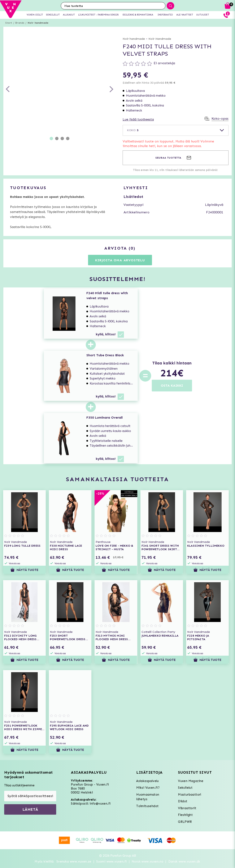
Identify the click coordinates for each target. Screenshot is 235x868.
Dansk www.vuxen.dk (184, 862)
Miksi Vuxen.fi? (148, 788)
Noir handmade (38, 23)
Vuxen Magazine (191, 781)
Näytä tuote (24, 570)
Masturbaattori (190, 795)
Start (9, 23)
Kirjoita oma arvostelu (120, 260)
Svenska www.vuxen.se (74, 862)
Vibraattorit (187, 808)
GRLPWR (185, 822)
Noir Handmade (160, 39)
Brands (20, 23)
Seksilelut (185, 788)
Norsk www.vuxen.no (147, 862)
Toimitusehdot (147, 806)
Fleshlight (185, 815)
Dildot (183, 801)
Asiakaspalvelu (148, 781)
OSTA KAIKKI (172, 385)
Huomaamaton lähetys (148, 797)
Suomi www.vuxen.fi (111, 862)
